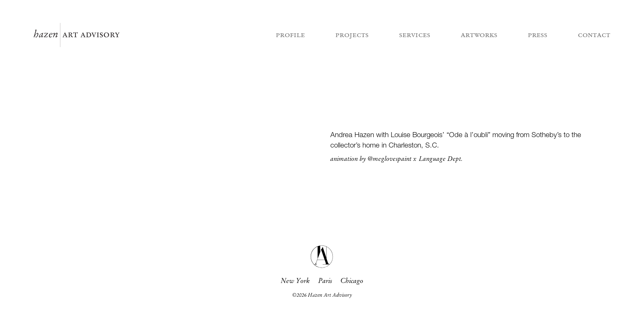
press (538, 35)
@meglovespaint (390, 159)
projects (352, 35)
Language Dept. (441, 159)
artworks (479, 35)
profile (290, 35)
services (415, 35)
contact (594, 35)
